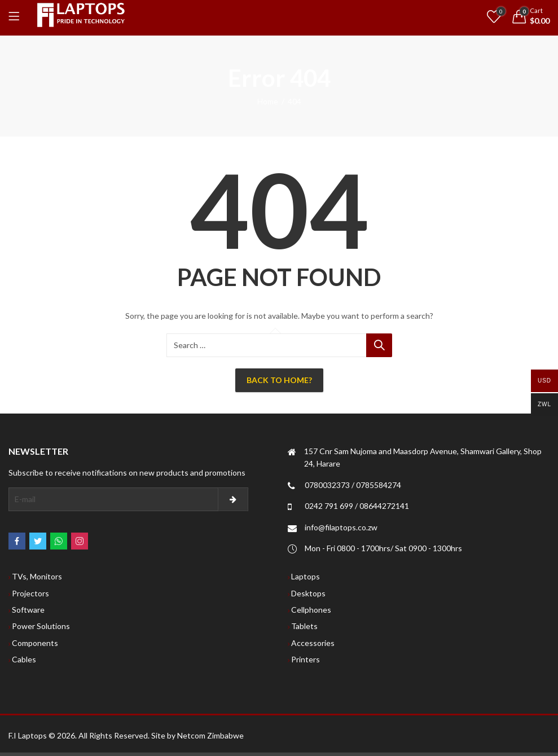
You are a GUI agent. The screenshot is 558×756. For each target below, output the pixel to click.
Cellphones (311, 610)
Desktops (308, 593)
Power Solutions (41, 626)
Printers (306, 659)
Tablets (304, 626)
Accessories (313, 643)
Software (28, 610)
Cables (24, 659)
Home (268, 101)
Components (35, 643)
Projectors (30, 593)
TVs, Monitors (37, 576)
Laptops (306, 576)
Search (379, 345)
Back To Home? (279, 380)
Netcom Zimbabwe (210, 735)
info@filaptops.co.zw (341, 527)
